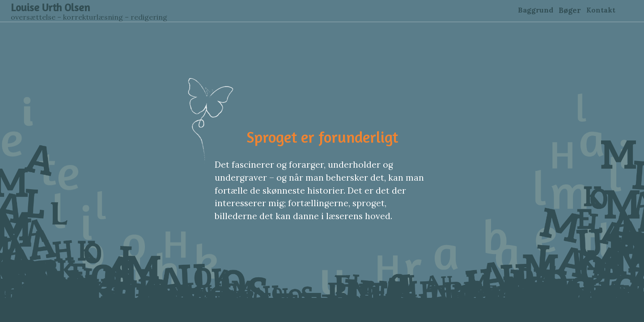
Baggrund (536, 10)
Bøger (570, 10)
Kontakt (601, 10)
